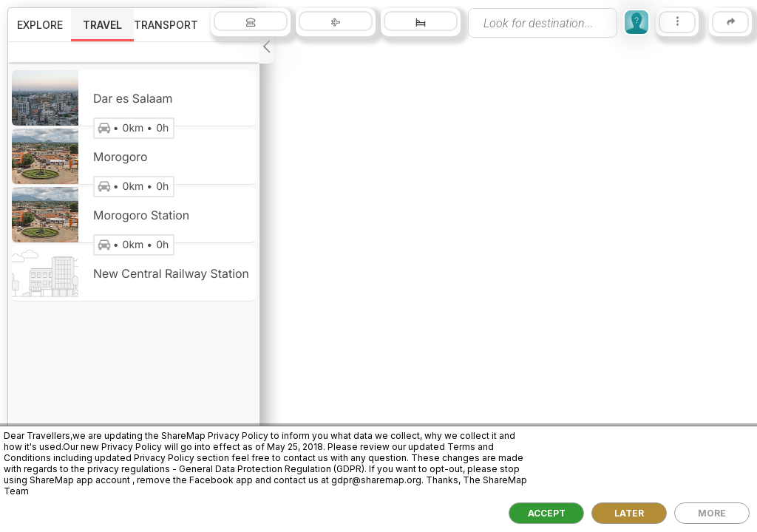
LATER (629, 513)
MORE (712, 513)
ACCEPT (547, 513)
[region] (378, 266)
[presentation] (543, 23)
